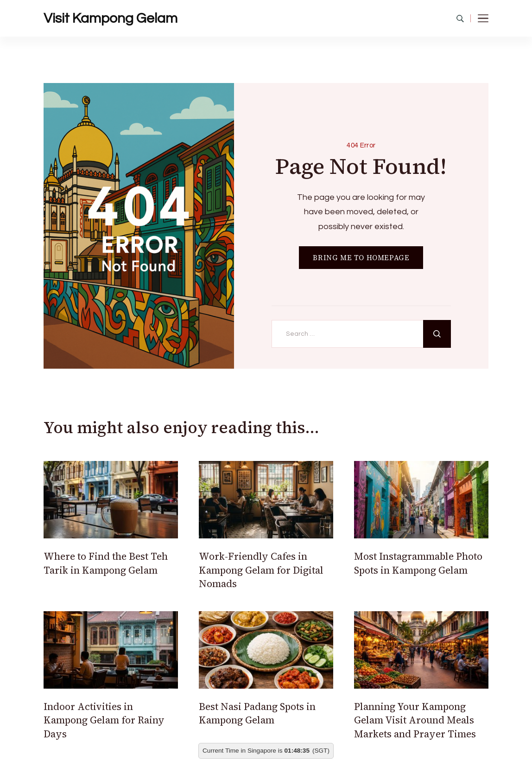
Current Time (221, 751)
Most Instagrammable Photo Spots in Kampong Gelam (418, 563)
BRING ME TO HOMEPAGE (361, 258)
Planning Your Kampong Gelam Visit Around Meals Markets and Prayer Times (415, 720)
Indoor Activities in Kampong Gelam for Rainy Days (104, 720)
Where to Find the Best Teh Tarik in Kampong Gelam (106, 563)
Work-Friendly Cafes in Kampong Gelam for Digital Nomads (261, 570)
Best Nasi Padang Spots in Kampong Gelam (257, 713)
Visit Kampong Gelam (111, 18)
